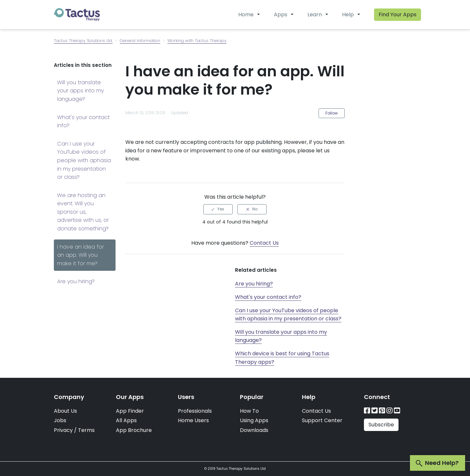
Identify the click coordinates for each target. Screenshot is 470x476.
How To (249, 411)
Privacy (63, 430)
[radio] (218, 209)
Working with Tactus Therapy (197, 41)
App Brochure (134, 430)
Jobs (60, 420)
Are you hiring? (76, 281)
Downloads (254, 430)
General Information (140, 41)
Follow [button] (332, 113)
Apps (281, 15)
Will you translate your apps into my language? (80, 91)
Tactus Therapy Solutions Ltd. (83, 41)
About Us (65, 411)
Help (348, 15)
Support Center (322, 420)
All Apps (126, 420)
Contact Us (264, 243)
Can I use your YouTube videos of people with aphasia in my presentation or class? (84, 160)
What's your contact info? (83, 122)
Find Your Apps (398, 15)
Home (246, 15)
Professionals (195, 411)
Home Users (193, 420)
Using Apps (254, 420)
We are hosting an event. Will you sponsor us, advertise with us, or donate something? (83, 212)
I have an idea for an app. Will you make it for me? (80, 255)
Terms (86, 430)
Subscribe (381, 425)
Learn (315, 15)
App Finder (130, 411)
